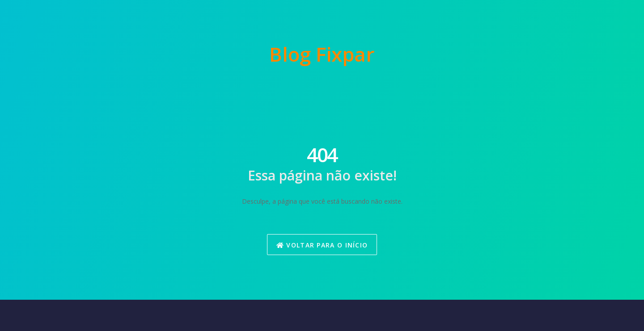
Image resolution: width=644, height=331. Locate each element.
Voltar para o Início (322, 245)
